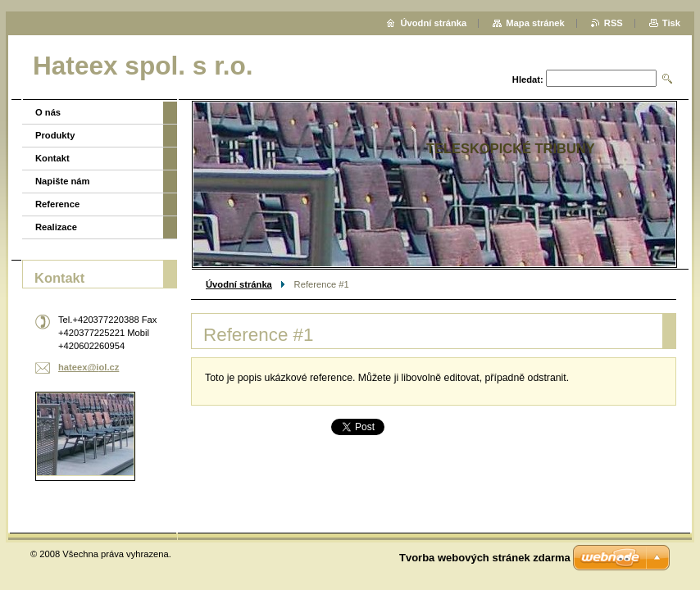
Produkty (55, 135)
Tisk (671, 23)
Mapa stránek (535, 23)
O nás (48, 112)
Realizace (56, 227)
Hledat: (528, 79)
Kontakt (52, 158)
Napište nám (63, 181)
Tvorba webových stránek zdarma (485, 558)
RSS (614, 23)
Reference (57, 204)
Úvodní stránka (239, 284)
